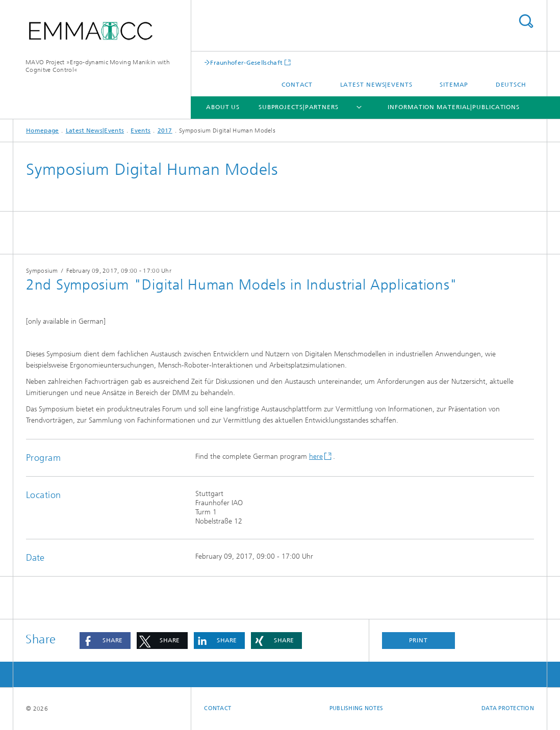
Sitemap (454, 85)
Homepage (42, 131)
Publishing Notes (356, 708)
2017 (165, 131)
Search (526, 21)
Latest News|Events (376, 85)
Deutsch (511, 85)
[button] (105, 641)
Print (419, 640)
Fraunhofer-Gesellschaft (246, 62)
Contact (297, 85)
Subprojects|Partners (299, 107)
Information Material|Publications (454, 107)
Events (141, 131)
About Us (223, 107)
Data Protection (508, 708)
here (316, 457)
